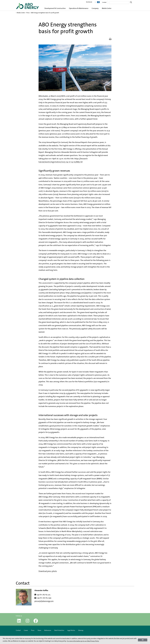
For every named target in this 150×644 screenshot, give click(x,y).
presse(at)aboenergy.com (44, 601)
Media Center (107, 8)
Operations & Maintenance (79, 8)
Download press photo (48, 571)
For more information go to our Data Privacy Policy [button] (83, 641)
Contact (104, 2)
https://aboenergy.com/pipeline (79, 293)
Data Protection (59, 630)
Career (26, 630)
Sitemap (81, 630)
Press (28, 13)
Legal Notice (71, 630)
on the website (52, 146)
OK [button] (143, 640)
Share (39, 630)
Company (95, 8)
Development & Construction (55, 8)
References (48, 630)
